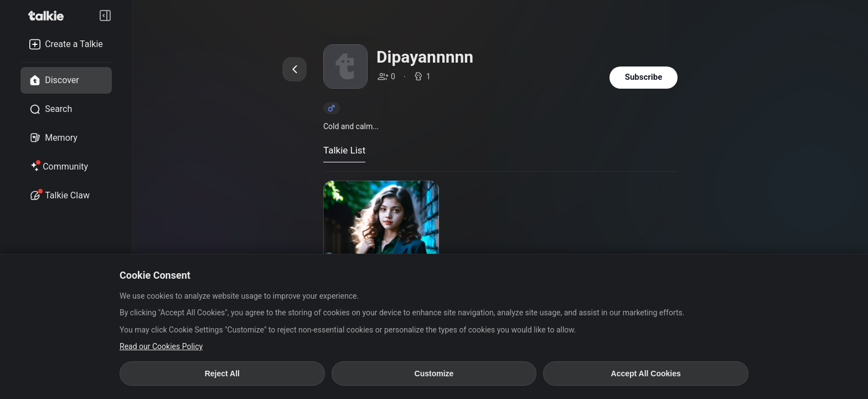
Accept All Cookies (646, 374)
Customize (434, 374)
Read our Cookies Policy (161, 346)
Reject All (222, 374)
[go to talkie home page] (49, 16)
